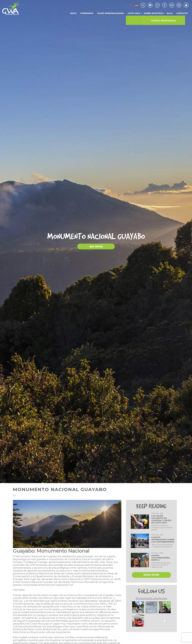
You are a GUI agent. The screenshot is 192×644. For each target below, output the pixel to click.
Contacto (182, 13)
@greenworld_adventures (151, 598)
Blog (170, 13)
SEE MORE (96, 247)
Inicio (73, 13)
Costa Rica (134, 13)
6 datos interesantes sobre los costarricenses (163, 540)
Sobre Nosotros (153, 13)
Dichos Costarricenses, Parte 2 (161, 558)
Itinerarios (87, 13)
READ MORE (151, 575)
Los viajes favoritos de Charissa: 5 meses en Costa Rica (161, 519)
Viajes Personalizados (110, 13)
